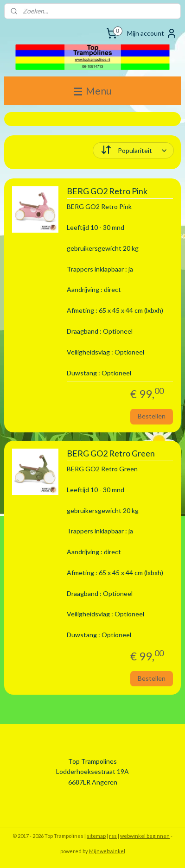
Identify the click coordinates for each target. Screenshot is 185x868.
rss (113, 836)
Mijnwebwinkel (107, 851)
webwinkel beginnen (145, 836)
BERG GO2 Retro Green (111, 454)
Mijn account (152, 33)
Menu (92, 91)
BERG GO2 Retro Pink (107, 192)
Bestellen (152, 416)
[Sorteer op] (134, 150)
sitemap (96, 836)
